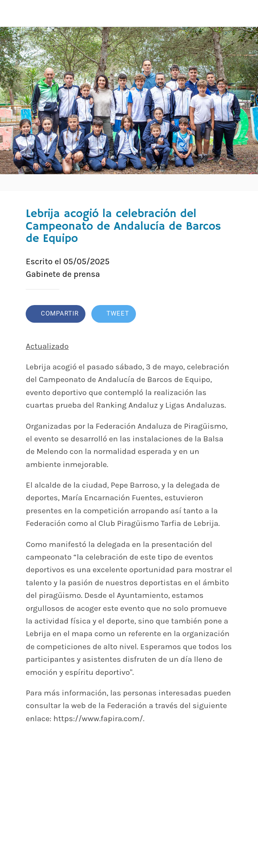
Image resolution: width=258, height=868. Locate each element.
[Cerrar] (13, 13)
